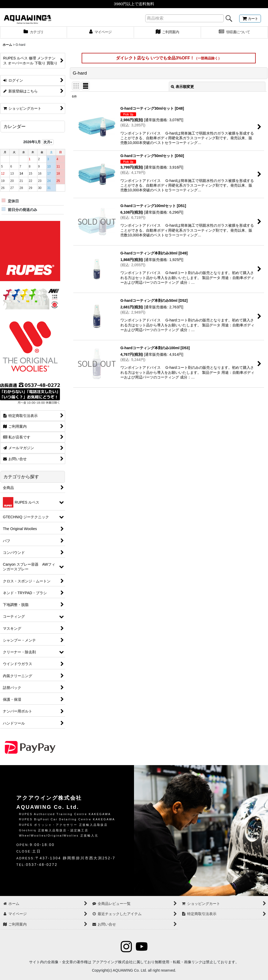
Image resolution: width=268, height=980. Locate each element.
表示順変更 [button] (182, 87)
